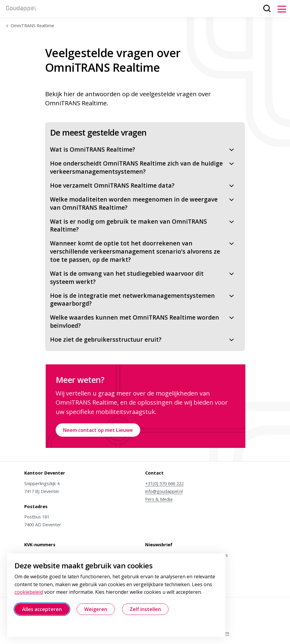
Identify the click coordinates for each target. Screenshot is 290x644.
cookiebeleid (29, 592)
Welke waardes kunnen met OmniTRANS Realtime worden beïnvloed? (143, 321)
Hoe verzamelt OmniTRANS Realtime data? (143, 185)
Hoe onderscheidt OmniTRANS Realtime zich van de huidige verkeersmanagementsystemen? (143, 167)
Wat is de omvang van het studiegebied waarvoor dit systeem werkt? (143, 278)
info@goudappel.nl (164, 491)
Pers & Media (159, 499)
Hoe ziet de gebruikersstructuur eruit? (143, 339)
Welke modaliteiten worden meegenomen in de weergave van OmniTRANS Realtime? (143, 203)
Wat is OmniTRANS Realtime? (143, 149)
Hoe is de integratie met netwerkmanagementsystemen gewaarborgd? (143, 300)
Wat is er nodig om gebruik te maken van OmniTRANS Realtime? (143, 225)
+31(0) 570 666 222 (164, 483)
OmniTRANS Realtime (32, 25)
